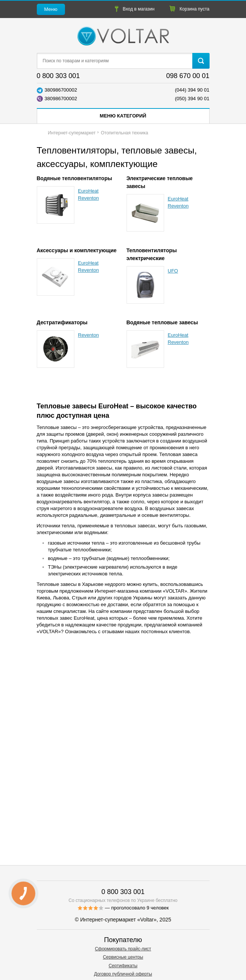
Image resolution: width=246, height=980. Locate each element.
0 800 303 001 (58, 76)
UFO (173, 271)
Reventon (89, 198)
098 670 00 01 (188, 76)
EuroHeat (88, 191)
